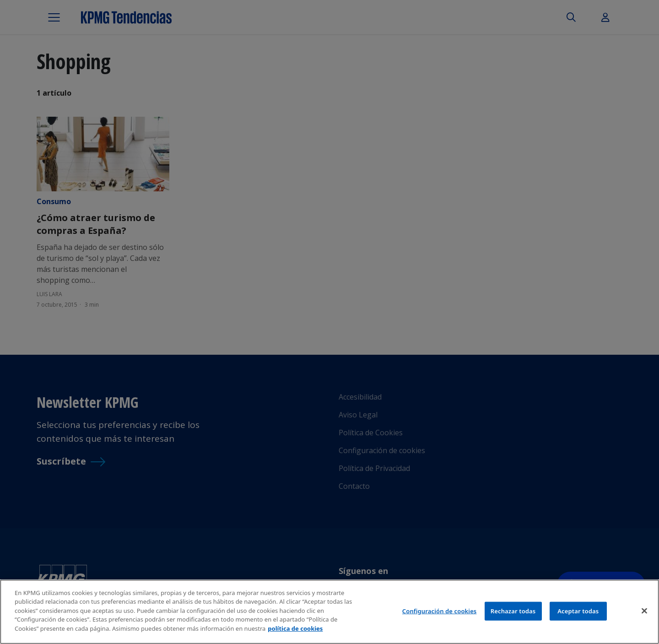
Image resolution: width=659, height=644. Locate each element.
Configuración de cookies (440, 612)
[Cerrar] (644, 612)
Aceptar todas (578, 612)
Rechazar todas (513, 612)
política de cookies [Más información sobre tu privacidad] (295, 630)
